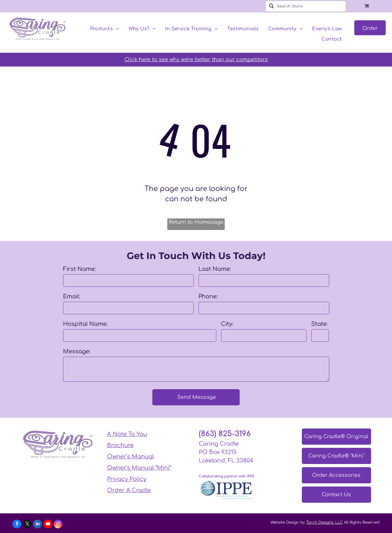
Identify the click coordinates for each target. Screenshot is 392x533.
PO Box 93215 (218, 452)
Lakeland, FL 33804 (226, 461)
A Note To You (127, 434)
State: (319, 324)
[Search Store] (306, 6)
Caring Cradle (219, 444)
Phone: (208, 296)
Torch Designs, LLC (324, 522)
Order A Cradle (129, 490)
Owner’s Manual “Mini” (139, 468)
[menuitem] (105, 29)
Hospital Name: (85, 324)
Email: (72, 296)
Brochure (120, 445)
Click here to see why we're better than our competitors (196, 60)
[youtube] (48, 525)
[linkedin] (37, 525)
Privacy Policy (127, 479)
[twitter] (27, 525)
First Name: (79, 269)
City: (227, 324)
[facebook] (17, 525)
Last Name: (215, 269)
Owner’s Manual (130, 457)
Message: (77, 351)
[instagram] (58, 525)
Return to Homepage (196, 222)
